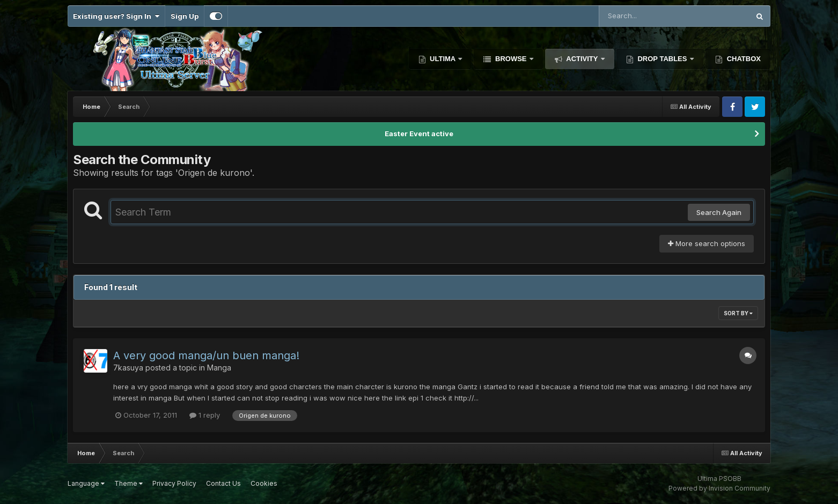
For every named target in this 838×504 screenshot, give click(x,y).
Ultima (443, 59)
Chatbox (743, 59)
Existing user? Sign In (116, 16)
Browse (511, 59)
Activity (582, 59)
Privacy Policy (174, 483)
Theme (128, 483)
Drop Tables (662, 59)
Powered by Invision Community (719, 488)
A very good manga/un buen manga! (206, 355)
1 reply (205, 415)
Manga (219, 368)
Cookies (264, 483)
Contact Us (223, 483)
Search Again (719, 212)
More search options (707, 243)
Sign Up (185, 16)
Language (86, 483)
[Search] (645, 16)
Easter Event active (419, 134)
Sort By (738, 313)
